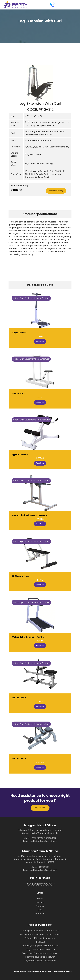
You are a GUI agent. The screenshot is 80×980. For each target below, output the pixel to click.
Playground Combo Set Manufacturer (40, 953)
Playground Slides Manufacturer (40, 949)
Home (40, 899)
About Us (40, 906)
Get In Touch (40, 914)
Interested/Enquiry (56, 191)
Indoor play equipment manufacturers (40, 931)
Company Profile (40, 808)
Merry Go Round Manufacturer (40, 957)
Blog (40, 910)
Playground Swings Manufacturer (40, 961)
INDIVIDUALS (40, 942)
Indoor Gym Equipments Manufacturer (40, 946)
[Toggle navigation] (76, 5)
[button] (13, 83)
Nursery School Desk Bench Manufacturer (40, 934)
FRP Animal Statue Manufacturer (40, 938)
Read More (40, 341)
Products (40, 902)
